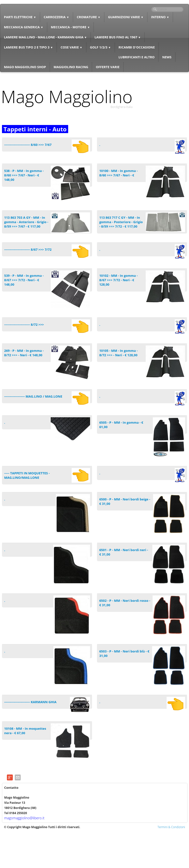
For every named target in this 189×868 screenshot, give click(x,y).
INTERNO (160, 17)
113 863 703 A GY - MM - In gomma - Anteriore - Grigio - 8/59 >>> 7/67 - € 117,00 (26, 222)
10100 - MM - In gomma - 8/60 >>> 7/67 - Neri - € (118, 173)
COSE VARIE (71, 47)
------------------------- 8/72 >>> (24, 325)
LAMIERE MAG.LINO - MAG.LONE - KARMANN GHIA (45, 37)
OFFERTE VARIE (108, 67)
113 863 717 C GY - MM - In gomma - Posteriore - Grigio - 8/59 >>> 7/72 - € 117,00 (121, 222)
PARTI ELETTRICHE (20, 17)
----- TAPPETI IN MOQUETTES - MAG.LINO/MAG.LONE (27, 475)
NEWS (167, 57)
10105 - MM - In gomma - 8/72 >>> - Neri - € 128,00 (118, 353)
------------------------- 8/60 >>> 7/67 (28, 145)
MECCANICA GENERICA (24, 27)
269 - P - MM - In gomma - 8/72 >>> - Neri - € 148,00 (24, 353)
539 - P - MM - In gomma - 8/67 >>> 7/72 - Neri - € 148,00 (24, 280)
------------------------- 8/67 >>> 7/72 (28, 249)
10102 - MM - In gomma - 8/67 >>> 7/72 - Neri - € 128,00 (118, 280)
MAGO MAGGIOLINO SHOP (25, 67)
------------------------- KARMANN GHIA (30, 702)
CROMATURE (89, 17)
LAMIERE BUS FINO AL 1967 (118, 37)
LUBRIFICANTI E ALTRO (137, 57)
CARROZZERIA (56, 17)
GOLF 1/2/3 (101, 47)
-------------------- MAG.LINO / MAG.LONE (33, 396)
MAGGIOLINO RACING (71, 67)
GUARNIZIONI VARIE (126, 17)
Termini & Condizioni (171, 827)
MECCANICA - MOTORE (71, 27)
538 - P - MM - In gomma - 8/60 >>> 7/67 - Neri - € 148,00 (24, 175)
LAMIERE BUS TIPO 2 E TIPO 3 (28, 47)
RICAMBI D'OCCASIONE (137, 47)
